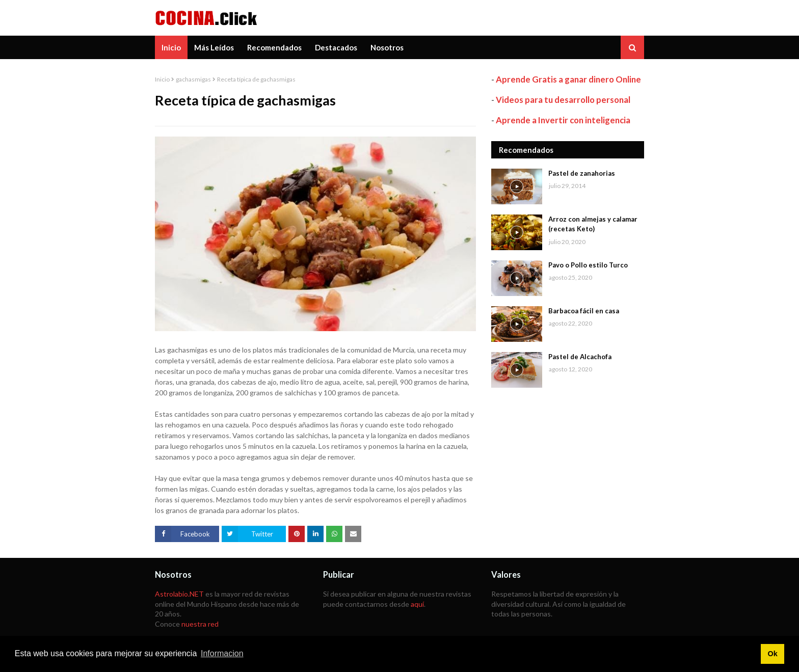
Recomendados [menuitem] (274, 47)
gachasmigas (193, 79)
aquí (417, 604)
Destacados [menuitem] (336, 47)
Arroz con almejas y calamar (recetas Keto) (593, 224)
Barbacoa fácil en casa (584, 311)
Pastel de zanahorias (582, 173)
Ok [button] (772, 654)
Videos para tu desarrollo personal (563, 100)
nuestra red (200, 624)
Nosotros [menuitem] (387, 47)
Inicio (162, 79)
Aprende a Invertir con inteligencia (563, 120)
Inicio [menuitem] (171, 47)
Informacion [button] (222, 653)
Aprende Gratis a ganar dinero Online (568, 79)
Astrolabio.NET (179, 594)
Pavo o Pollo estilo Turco (588, 265)
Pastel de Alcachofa (580, 357)
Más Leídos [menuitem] (214, 47)
